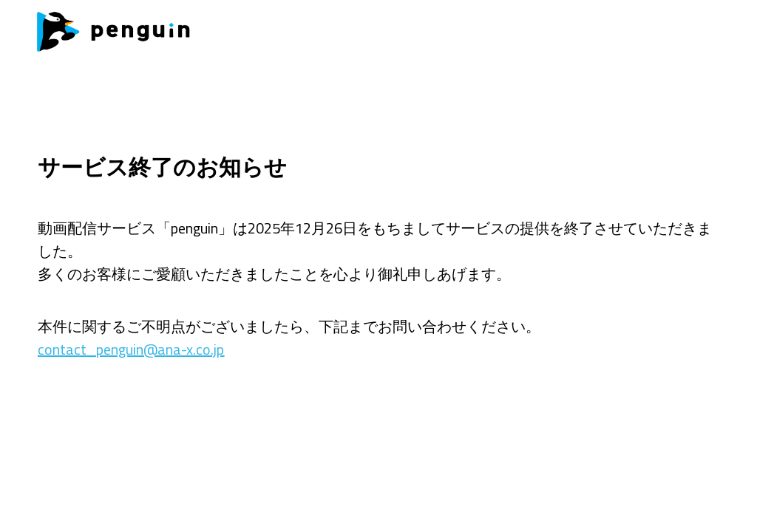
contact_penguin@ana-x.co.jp (131, 349)
